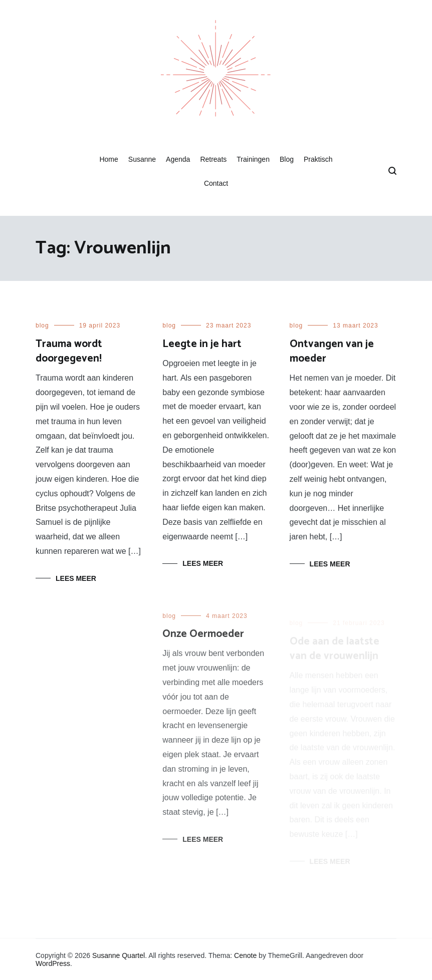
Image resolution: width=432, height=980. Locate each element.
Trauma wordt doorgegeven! (69, 351)
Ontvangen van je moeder (332, 352)
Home (109, 159)
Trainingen (253, 159)
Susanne (142, 159)
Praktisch (318, 159)
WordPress (53, 963)
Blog (287, 159)
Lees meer (76, 578)
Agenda (178, 159)
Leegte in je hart (202, 344)
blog (42, 325)
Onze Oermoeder (203, 640)
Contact (216, 183)
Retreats (213, 159)
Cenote (245, 955)
